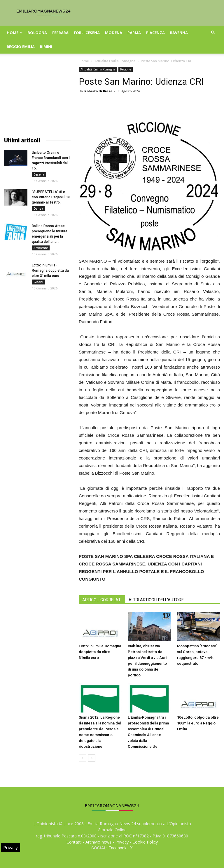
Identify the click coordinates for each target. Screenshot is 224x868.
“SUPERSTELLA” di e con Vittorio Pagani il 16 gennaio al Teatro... (51, 197)
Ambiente (41, 248)
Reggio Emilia (21, 47)
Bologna (37, 33)
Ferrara (60, 33)
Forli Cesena (87, 33)
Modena (114, 33)
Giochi (38, 282)
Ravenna (179, 33)
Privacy (122, 842)
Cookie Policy (145, 842)
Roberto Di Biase (98, 91)
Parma (134, 33)
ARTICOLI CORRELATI (102, 600)
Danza (38, 208)
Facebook (117, 848)
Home (15, 33)
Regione (126, 69)
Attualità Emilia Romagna (115, 61)
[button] (213, 33)
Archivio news (98, 842)
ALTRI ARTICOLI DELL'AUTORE (156, 600)
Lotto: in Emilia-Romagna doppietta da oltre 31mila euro (100, 652)
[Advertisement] (37, 96)
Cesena (39, 174)
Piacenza (155, 33)
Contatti (74, 842)
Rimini (46, 47)
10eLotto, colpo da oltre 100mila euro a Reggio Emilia (198, 723)
